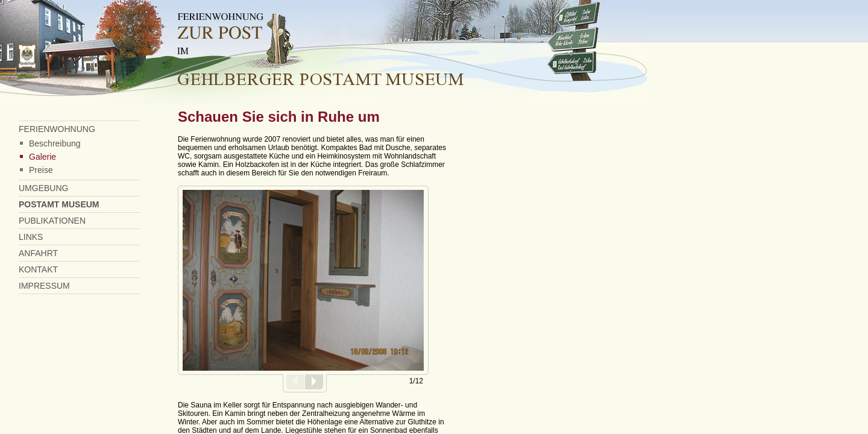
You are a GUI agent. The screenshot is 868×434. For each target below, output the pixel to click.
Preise (41, 170)
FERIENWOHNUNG (57, 129)
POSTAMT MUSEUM (59, 204)
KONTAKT (38, 269)
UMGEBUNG (43, 188)
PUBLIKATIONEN (52, 221)
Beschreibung (55, 143)
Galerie (42, 157)
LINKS (31, 237)
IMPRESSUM (44, 286)
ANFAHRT (38, 253)
